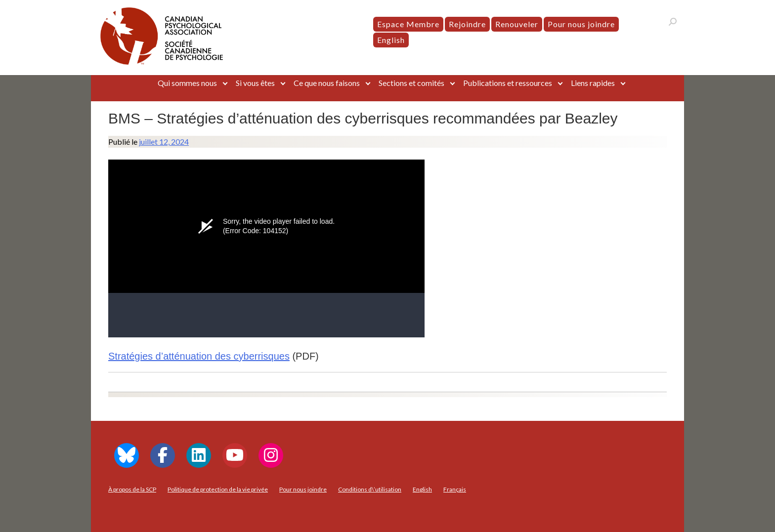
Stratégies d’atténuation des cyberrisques (199, 356)
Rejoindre (467, 24)
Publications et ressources (508, 83)
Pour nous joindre (581, 24)
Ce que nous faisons (327, 83)
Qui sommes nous (187, 83)
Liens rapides (593, 83)
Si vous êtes (255, 83)
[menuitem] (391, 40)
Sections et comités (411, 83)
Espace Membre (408, 24)
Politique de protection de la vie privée (218, 489)
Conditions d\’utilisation (370, 489)
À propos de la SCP (132, 489)
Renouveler (517, 24)
